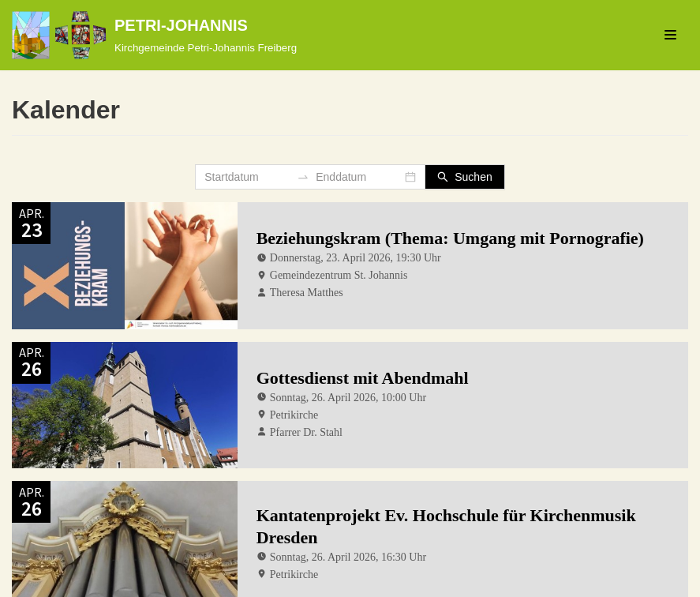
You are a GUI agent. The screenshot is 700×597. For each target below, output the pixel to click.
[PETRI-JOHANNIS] (154, 35)
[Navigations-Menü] (670, 35)
